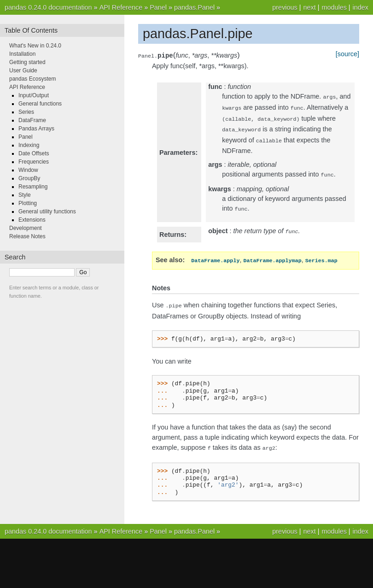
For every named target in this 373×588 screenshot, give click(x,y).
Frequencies (34, 162)
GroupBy (29, 178)
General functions (40, 104)
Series (26, 112)
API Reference (121, 7)
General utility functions (47, 212)
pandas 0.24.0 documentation (48, 7)
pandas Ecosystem (32, 79)
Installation (22, 54)
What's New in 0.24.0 (35, 46)
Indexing (29, 145)
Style (25, 195)
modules (334, 7)
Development (26, 228)
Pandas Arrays (36, 129)
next (309, 7)
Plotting (28, 203)
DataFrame (32, 120)
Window (28, 170)
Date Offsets (34, 153)
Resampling (33, 187)
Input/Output (34, 95)
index (361, 7)
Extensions (32, 220)
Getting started (27, 62)
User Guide (23, 71)
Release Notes (27, 236)
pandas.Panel (194, 7)
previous (285, 7)
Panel (158, 7)
